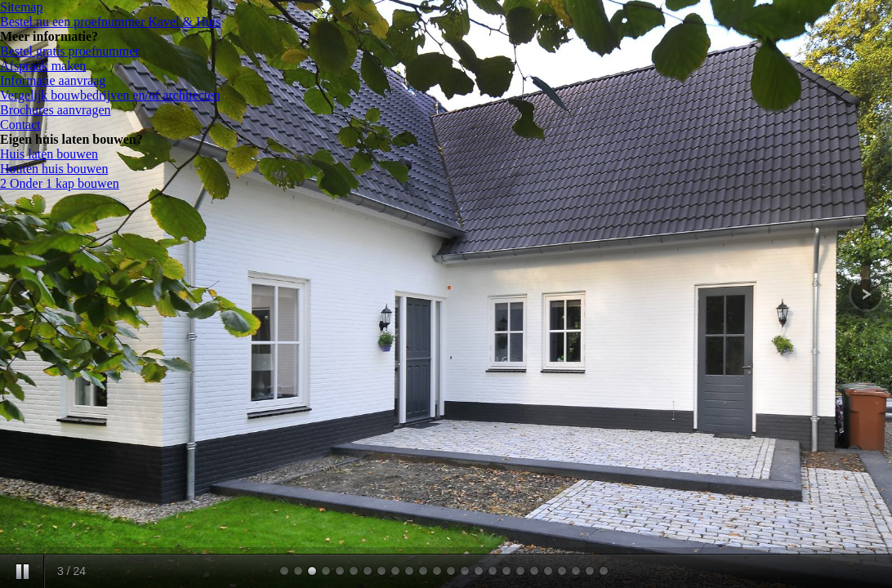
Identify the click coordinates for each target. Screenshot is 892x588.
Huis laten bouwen (49, 154)
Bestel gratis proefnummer (70, 51)
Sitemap (21, 7)
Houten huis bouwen (54, 169)
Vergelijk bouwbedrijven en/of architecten (110, 95)
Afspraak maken (43, 66)
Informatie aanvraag (53, 80)
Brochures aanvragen (56, 110)
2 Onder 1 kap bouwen (60, 183)
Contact (20, 125)
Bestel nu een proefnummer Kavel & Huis (110, 22)
